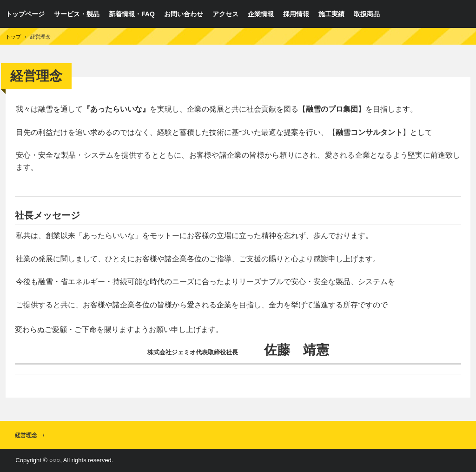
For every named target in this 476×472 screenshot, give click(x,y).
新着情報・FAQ (132, 14)
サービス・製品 (77, 14)
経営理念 (26, 435)
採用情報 (296, 14)
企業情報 (261, 14)
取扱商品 (367, 14)
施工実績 (331, 14)
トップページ (25, 14)
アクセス (225, 14)
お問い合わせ (184, 14)
